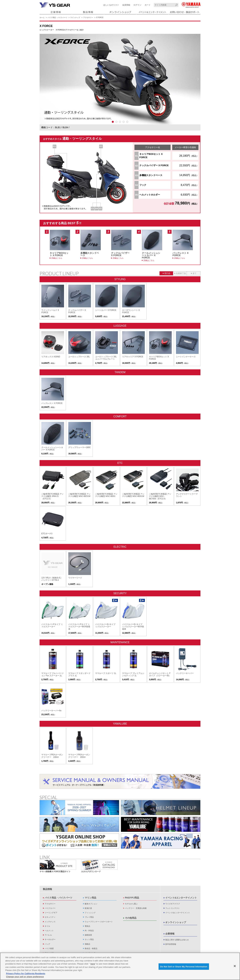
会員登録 (126, 5)
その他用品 (131, 918)
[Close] (235, 966)
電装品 (87, 926)
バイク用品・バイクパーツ (57, 18)
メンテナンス (50, 922)
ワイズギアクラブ (173, 904)
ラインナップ (75, 18)
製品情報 (47, 889)
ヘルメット (49, 931)
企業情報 (170, 934)
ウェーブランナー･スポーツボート (99, 922)
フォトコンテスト (173, 908)
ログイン (137, 5)
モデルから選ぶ (131, 904)
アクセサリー (88, 18)
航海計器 (88, 908)
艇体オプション (91, 904)
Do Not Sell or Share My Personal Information (184, 966)
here (93, 964)
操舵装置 (88, 935)
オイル (47, 926)
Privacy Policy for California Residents (26, 974)
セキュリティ (50, 917)
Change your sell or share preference (25, 977)
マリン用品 (90, 898)
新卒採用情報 (171, 944)
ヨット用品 (89, 939)
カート (148, 5)
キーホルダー (50, 939)
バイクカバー (50, 908)
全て (195, 273)
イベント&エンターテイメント (181, 898)
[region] (120, 966)
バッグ (47, 944)
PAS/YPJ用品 (132, 898)
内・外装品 (89, 931)
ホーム (42, 18)
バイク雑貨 (49, 948)
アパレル (48, 935)
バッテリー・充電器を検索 (136, 908)
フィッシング (90, 913)
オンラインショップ (176, 922)
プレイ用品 (89, 917)
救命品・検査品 (91, 948)
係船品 (87, 944)
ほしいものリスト (111, 5)
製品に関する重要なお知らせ (177, 940)
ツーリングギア (51, 913)
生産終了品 (181, 273)
